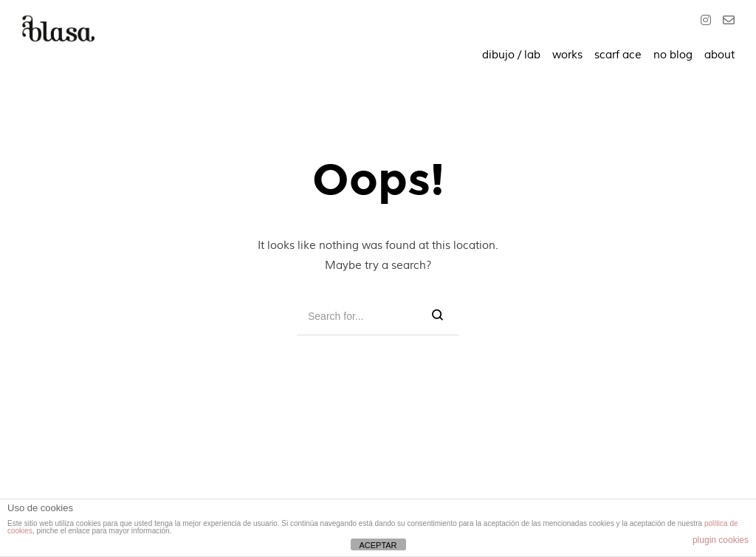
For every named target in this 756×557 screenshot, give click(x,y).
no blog (673, 55)
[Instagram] (709, 22)
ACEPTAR (378, 545)
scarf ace (618, 55)
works (567, 55)
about (719, 55)
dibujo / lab (511, 55)
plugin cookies (721, 540)
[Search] (437, 316)
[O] (726, 22)
